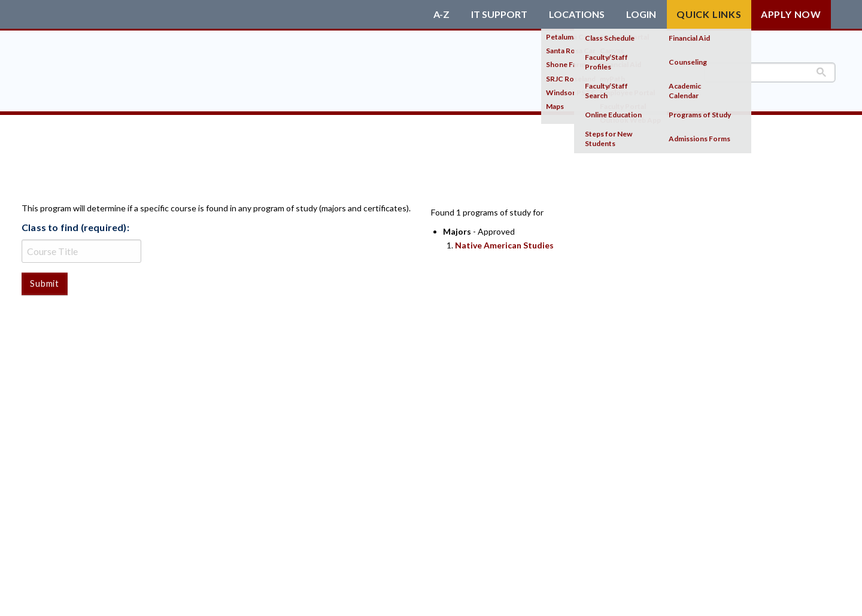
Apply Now (791, 14)
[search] (770, 72)
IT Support (499, 14)
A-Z (441, 14)
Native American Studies (504, 245)
